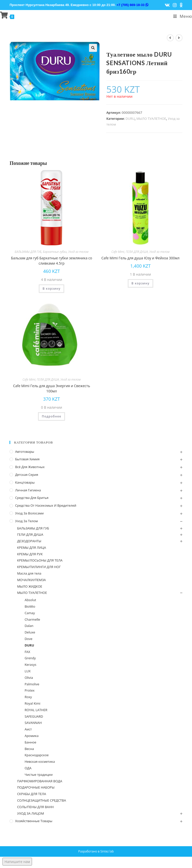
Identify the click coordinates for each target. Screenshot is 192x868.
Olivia (29, 678)
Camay (30, 613)
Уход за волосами (29, 513)
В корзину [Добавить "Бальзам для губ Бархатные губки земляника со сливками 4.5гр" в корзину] (51, 289)
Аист (28, 729)
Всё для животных (30, 467)
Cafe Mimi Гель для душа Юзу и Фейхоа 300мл (141, 258)
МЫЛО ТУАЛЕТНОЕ (151, 119)
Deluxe (30, 632)
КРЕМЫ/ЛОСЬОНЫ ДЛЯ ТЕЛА (40, 560)
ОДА (28, 768)
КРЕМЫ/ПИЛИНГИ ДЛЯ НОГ (39, 567)
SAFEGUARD (34, 716)
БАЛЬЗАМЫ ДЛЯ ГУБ (28, 252)
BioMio (30, 606)
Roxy (28, 697)
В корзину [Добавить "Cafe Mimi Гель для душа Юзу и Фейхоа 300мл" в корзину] (140, 283)
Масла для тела (29, 573)
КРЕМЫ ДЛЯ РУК (30, 554)
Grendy (30, 658)
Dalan (29, 626)
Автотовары (24, 452)
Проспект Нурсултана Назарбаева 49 (39, 5)
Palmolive (32, 684)
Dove (28, 639)
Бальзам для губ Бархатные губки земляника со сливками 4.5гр (52, 261)
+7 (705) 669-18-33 (132, 5)
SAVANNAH (33, 723)
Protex (29, 690)
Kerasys (30, 665)
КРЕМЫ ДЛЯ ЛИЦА (31, 548)
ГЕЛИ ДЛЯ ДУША (137, 252)
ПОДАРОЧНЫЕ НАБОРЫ (36, 787)
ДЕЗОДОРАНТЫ (29, 541)
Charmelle (32, 619)
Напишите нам (17, 862)
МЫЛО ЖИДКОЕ (29, 586)
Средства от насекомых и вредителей (46, 505)
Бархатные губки (55, 252)
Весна (29, 749)
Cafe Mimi (118, 252)
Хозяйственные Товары (34, 821)
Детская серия (26, 475)
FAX (27, 652)
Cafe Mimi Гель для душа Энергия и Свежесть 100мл (51, 388)
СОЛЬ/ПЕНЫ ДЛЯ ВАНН (35, 807)
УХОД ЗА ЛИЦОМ (30, 813)
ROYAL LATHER (36, 710)
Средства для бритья (32, 498)
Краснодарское (36, 755)
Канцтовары (25, 482)
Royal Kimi (32, 703)
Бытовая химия (27, 459)
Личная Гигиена (28, 490)
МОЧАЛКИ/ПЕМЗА (31, 580)
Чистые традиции (38, 775)
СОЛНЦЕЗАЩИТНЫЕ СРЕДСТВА (41, 800)
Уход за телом (78, 252)
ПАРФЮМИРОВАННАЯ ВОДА (39, 781)
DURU (130, 119)
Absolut (30, 600)
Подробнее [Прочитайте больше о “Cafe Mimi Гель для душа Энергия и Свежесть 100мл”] (51, 416)
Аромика (31, 736)
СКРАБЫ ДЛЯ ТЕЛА (31, 794)
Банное (30, 742)
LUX (27, 671)
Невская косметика (40, 762)
